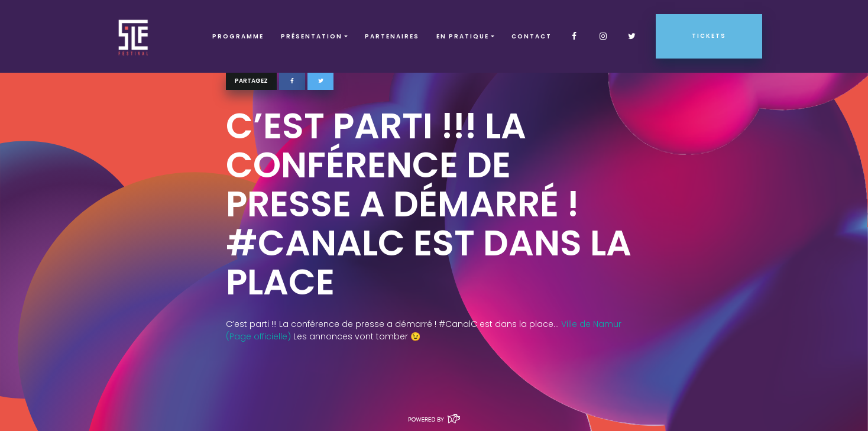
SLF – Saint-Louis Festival (134, 36)
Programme (238, 36)
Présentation (312, 36)
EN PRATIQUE (463, 36)
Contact (532, 36)
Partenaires (392, 36)
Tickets (709, 36)
